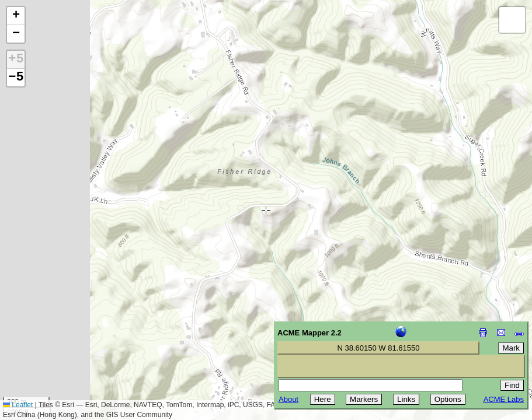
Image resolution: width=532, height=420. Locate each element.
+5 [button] (16, 60)
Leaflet (18, 405)
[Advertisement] (62, 337)
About (288, 399)
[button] (16, 16)
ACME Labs (504, 399)
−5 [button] (16, 78)
